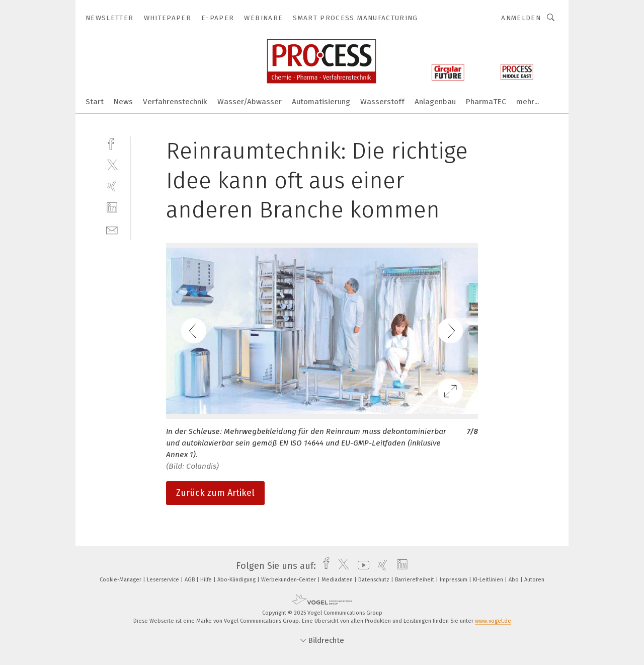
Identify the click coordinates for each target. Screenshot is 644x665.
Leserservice (164, 580)
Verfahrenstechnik (175, 102)
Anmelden (521, 18)
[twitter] (112, 164)
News (123, 102)
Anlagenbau (435, 102)
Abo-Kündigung (237, 580)
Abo (514, 580)
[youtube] (361, 566)
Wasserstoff (382, 102)
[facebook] (112, 143)
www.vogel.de (493, 621)
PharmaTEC (486, 102)
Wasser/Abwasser (250, 102)
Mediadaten (338, 580)
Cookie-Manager (121, 580)
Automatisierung (321, 102)
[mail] (112, 229)
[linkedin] (112, 208)
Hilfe (207, 580)
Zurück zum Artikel (215, 493)
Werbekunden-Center (289, 580)
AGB (190, 580)
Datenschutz (375, 580)
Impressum (454, 580)
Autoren (534, 580)
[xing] (112, 186)
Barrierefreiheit (415, 580)
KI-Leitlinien (489, 580)
